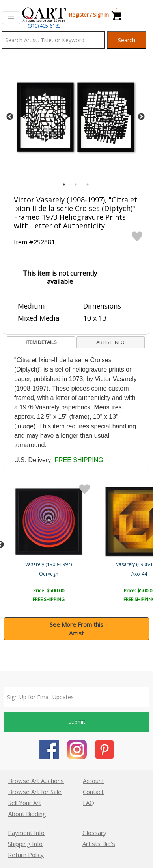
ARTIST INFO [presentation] (110, 342)
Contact (93, 792)
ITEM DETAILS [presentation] (41, 342)
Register (79, 15)
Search (127, 40)
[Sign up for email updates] (76, 697)
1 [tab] (64, 185)
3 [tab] (88, 185)
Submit (76, 722)
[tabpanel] (76, 117)
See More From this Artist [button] (76, 629)
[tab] (41, 343)
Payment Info (26, 833)
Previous (10, 117)
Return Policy (26, 855)
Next (141, 117)
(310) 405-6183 (44, 26)
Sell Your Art (25, 803)
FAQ (89, 803)
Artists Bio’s (99, 844)
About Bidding (27, 814)
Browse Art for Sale (35, 792)
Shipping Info (25, 844)
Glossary (94, 833)
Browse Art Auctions (36, 781)
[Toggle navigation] (11, 18)
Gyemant (49, 574)
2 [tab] (76, 185)
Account (93, 781)
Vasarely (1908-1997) (49, 564)
